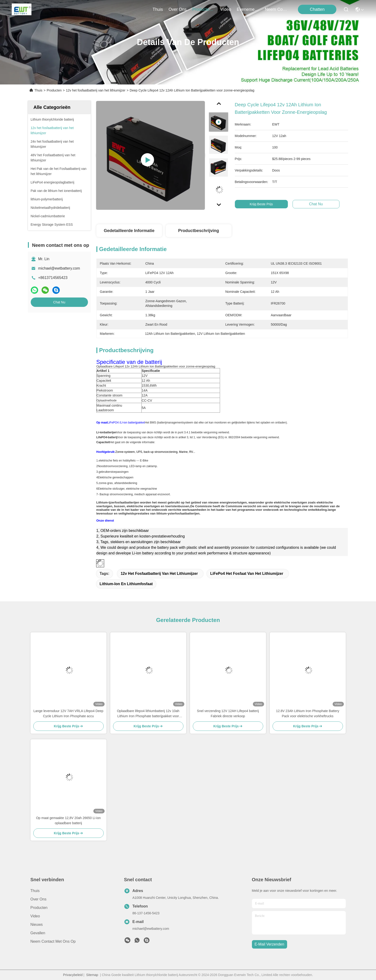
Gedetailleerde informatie (129, 231)
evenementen (248, 9)
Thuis (158, 9)
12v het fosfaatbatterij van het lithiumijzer (96, 90)
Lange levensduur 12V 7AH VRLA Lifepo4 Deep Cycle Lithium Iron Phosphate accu (68, 713)
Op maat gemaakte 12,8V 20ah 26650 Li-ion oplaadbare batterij (68, 820)
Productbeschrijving (198, 231)
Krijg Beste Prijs (269, 204)
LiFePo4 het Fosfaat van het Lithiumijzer (247, 574)
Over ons (38, 899)
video (226, 9)
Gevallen (38, 933)
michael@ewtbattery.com (59, 268)
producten (204, 9)
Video (35, 916)
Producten (54, 90)
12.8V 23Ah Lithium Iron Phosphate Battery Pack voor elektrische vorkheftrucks (308, 713)
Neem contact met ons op (53, 941)
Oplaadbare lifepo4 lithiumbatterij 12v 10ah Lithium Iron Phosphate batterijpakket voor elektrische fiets (148, 714)
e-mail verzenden (269, 944)
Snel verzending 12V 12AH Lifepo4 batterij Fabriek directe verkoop (228, 713)
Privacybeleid (73, 975)
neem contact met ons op (276, 9)
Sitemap (92, 975)
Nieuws (37, 925)
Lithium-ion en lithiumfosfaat (126, 584)
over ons (178, 9)
